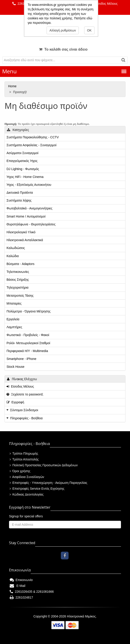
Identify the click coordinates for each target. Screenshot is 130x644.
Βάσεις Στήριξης (18, 280)
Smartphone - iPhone (21, 359)
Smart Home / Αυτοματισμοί (26, 216)
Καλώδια (13, 256)
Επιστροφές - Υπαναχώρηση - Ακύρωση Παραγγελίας (49, 483)
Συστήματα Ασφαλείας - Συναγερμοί (31, 145)
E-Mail (17, 586)
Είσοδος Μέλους (104, 4)
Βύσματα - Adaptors (21, 264)
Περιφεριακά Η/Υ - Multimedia (27, 351)
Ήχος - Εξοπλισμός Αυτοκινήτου (29, 185)
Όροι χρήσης (20, 471)
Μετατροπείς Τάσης (20, 296)
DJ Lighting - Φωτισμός (23, 169)
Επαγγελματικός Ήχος (22, 161)
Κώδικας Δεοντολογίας (27, 494)
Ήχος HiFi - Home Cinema (25, 177)
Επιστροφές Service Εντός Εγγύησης (37, 489)
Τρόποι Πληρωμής (24, 453)
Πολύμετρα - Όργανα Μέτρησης (29, 311)
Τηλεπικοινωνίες (18, 272)
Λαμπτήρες (14, 327)
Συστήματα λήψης (19, 200)
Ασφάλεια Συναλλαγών (27, 477)
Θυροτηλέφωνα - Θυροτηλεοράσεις (31, 224)
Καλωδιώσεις (16, 248)
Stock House (15, 367)
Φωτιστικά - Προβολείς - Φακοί (28, 335)
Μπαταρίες (14, 303)
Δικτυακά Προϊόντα (20, 193)
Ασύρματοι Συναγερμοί (22, 153)
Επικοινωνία (21, 580)
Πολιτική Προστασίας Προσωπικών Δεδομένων (44, 465)
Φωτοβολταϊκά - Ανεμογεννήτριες (30, 208)
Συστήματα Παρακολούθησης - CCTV (33, 137)
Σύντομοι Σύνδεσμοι (24, 410)
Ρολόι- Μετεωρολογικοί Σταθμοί (28, 343)
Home (13, 86)
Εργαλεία (13, 319)
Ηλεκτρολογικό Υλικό (21, 232)
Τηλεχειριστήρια (17, 287)
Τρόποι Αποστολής (24, 459)
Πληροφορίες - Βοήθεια (26, 418)
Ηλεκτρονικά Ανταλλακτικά (25, 240)
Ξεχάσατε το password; (25, 394)
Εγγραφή (15, 402)
